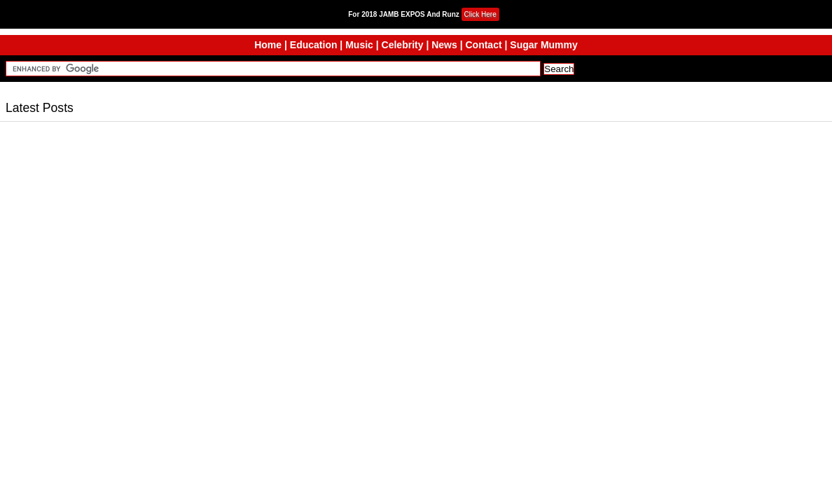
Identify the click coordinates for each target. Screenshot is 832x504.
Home (268, 45)
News (444, 45)
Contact (483, 45)
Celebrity (403, 45)
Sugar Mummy (543, 45)
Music (359, 45)
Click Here (480, 14)
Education (314, 45)
